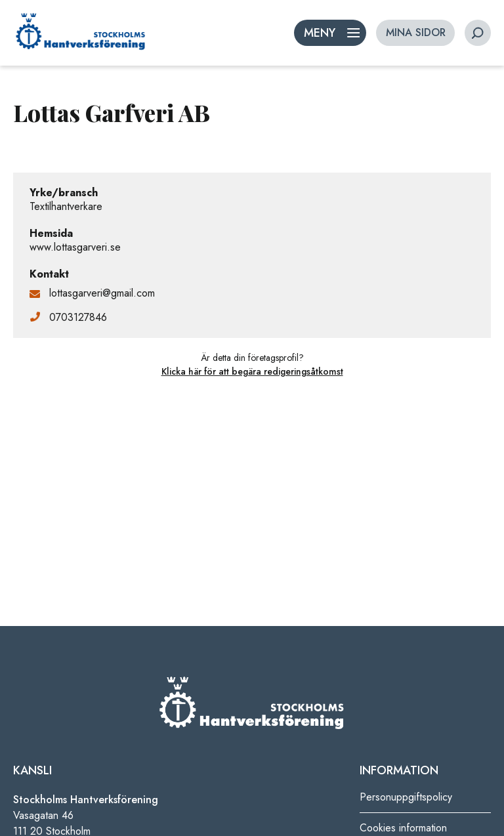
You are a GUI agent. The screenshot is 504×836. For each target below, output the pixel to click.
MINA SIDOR (416, 32)
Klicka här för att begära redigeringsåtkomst (252, 371)
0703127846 (78, 317)
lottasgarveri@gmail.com (102, 293)
